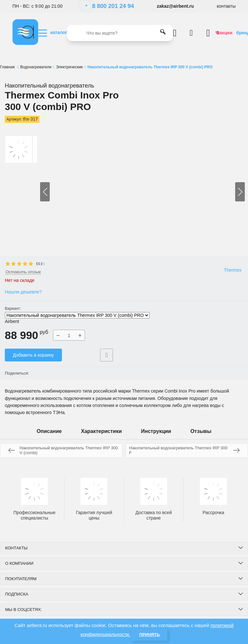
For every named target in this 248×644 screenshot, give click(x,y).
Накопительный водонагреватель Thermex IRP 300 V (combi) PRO (77, 315)
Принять (149, 635)
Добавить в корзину (33, 355)
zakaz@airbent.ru (175, 6)
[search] (120, 33)
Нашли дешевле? (23, 292)
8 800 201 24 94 (110, 6)
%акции (224, 33)
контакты (226, 6)
